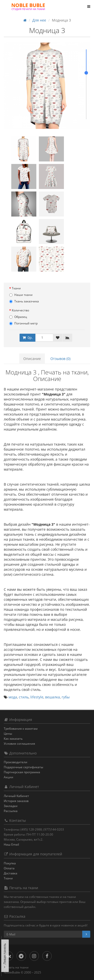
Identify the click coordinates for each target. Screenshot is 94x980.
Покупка (10, 863)
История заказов (16, 801)
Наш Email (11, 844)
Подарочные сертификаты (23, 767)
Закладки (11, 806)
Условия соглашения (19, 744)
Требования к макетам (21, 729)
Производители (16, 762)
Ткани (16, 288)
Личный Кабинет (16, 796)
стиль (24, 697)
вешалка (53, 697)
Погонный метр (23, 323)
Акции (9, 777)
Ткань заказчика (24, 301)
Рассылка (11, 811)
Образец (18, 317)
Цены (8, 734)
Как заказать (13, 739)
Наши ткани (21, 295)
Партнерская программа (22, 772)
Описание (32, 359)
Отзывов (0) (60, 359)
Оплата (9, 868)
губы (66, 697)
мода (13, 697)
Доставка (11, 873)
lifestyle (37, 697)
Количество (20, 310)
